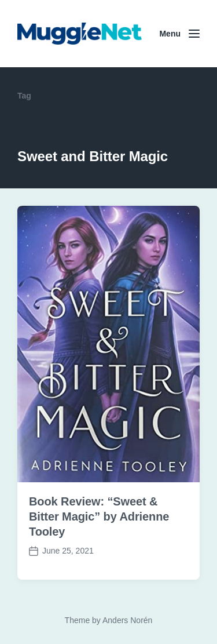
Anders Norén (127, 620)
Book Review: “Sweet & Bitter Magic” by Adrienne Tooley (99, 516)
